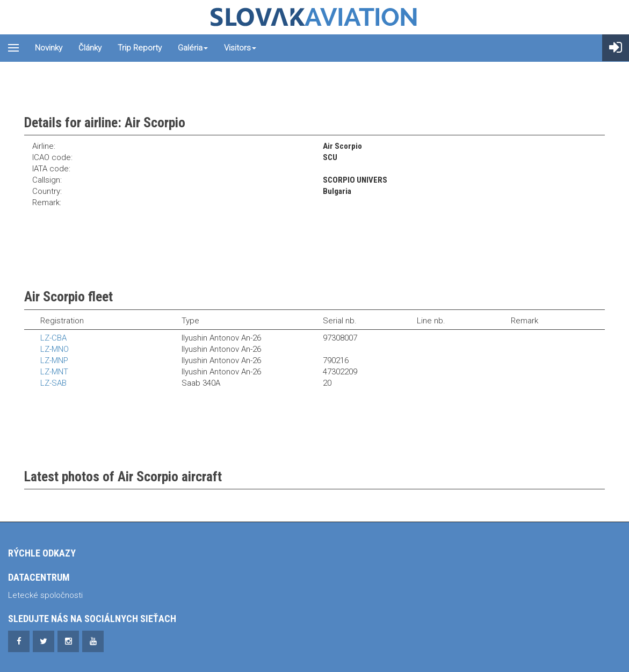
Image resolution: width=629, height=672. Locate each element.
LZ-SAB (53, 383)
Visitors (240, 48)
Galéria (193, 48)
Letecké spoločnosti (45, 595)
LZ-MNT (54, 372)
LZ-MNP (54, 360)
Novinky (49, 48)
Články (90, 48)
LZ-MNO (55, 349)
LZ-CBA (53, 338)
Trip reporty (140, 48)
